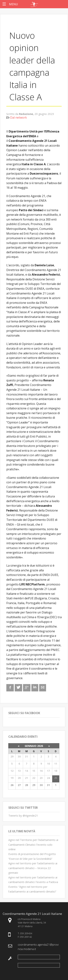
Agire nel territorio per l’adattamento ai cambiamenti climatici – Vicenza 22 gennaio (33, 868)
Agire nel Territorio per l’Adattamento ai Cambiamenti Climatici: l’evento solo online (33, 844)
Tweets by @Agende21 (23, 815)
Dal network (18, 117)
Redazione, (27, 114)
